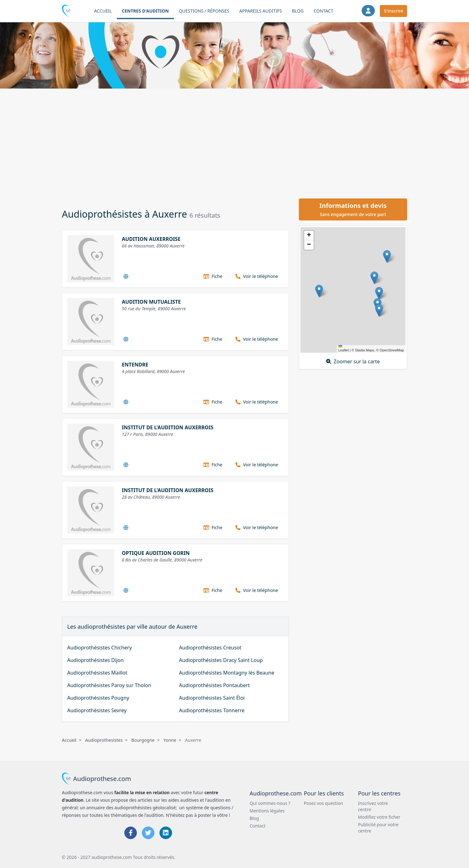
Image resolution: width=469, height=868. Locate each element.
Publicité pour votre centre (378, 828)
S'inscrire (394, 11)
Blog (298, 11)
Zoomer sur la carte (353, 361)
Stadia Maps (365, 350)
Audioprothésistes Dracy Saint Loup (221, 660)
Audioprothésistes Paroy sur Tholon (109, 685)
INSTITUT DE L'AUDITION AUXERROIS (168, 427)
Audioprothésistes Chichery (100, 648)
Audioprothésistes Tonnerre (212, 710)
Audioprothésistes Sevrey (97, 710)
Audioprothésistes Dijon (95, 660)
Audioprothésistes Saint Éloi (212, 698)
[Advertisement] (234, 143)
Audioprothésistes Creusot (210, 648)
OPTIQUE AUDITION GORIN (156, 553)
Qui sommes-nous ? (270, 803)
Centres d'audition (145, 11)
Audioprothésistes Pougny (98, 698)
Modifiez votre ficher (379, 817)
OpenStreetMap (392, 350)
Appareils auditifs (261, 11)
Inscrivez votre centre (373, 806)
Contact (323, 11)
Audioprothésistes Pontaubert (214, 685)
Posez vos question (323, 803)
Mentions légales (267, 811)
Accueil (103, 11)
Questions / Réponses (204, 11)
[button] (387, 256)
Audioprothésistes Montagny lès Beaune (226, 673)
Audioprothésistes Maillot (97, 673)
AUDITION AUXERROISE (151, 239)
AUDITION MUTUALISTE (151, 302)
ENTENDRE (135, 365)
